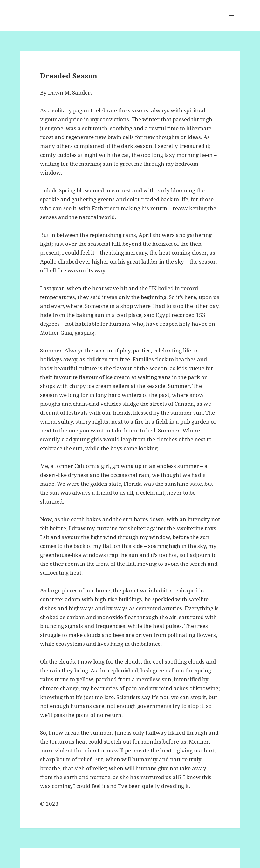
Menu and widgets (231, 24)
